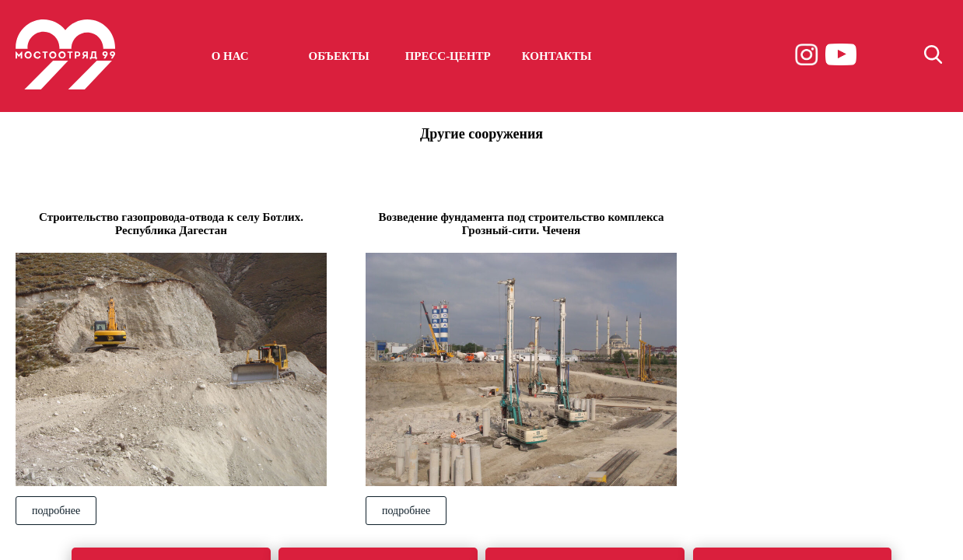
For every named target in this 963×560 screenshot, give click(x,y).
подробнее (56, 511)
